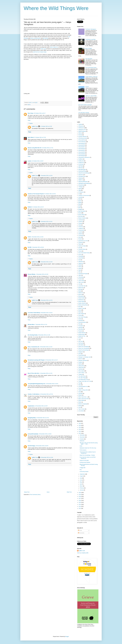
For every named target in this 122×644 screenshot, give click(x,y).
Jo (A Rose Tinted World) (34, 313)
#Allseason (81, 126)
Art (79, 194)
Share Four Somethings (84, 348)
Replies (31, 123)
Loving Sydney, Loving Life (91, 77)
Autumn (87, 87)
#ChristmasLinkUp (83, 138)
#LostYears (81, 164)
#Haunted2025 (82, 156)
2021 (80, 433)
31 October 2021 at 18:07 (38, 161)
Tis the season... (83, 450)
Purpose (80, 331)
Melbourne (81, 293)
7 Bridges (81, 187)
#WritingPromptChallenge (84, 183)
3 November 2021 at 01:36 (42, 274)
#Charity (80, 135)
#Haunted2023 (82, 152)
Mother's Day (81, 308)
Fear (79, 248)
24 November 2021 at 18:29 (45, 434)
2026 (80, 423)
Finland (80, 251)
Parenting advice (82, 322)
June (81, 480)
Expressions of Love (83, 241)
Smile (81, 446)
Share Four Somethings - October (87, 455)
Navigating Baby (32, 418)
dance (80, 237)
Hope (80, 270)
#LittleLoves (81, 161)
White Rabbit (81, 400)
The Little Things (82, 378)
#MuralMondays (82, 170)
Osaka (80, 319)
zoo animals (81, 411)
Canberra (80, 222)
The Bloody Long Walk (90, 39)
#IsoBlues (81, 159)
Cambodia (81, 220)
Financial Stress (82, 249)
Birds (80, 208)
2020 (80, 493)
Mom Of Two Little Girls (33, 373)
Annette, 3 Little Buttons (34, 394)
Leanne (30, 161)
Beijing (80, 202)
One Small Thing (82, 317)
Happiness (81, 263)
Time (79, 383)
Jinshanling (81, 277)
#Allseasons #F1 (82, 130)
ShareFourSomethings (83, 350)
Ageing (29, 105)
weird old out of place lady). (40, 52)
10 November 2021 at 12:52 (46, 347)
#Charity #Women (82, 136)
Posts (80, 530)
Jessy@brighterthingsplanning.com (36, 384)
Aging (80, 190)
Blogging (80, 209)
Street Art (80, 359)
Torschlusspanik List (83, 387)
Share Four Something (83, 347)
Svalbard (80, 362)
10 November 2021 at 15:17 (51, 360)
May (81, 482)
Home (48, 492)
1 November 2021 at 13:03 (46, 176)
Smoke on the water (84, 460)
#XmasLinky (81, 185)
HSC (79, 272)
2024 (80, 427)
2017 (80, 498)
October (82, 439)
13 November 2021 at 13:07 (41, 406)
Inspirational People (83, 274)
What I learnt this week (83, 399)
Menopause (81, 296)
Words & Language (83, 404)
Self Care (80, 341)
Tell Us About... (82, 373)
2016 (80, 501)
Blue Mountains (82, 211)
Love (79, 284)
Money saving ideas (83, 305)
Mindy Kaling (81, 301)
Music (80, 310)
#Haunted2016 (82, 145)
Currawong (81, 235)
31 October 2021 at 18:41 (50, 194)
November (82, 437)
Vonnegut (81, 393)
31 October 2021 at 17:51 (47, 148)
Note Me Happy (31, 446)
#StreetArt (81, 175)
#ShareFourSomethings (84, 173)
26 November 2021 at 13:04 (47, 457)
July (81, 478)
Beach (80, 201)
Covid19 (80, 232)
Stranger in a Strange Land (84, 357)
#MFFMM (81, 166)
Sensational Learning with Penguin (36, 360)
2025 (80, 425)
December (82, 435)
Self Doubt (81, 343)
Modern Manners (82, 303)
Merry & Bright (89, 48)
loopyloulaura (31, 406)
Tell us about (81, 371)
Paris (80, 324)
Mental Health (82, 298)
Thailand (80, 374)
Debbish (30, 207)
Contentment (81, 230)
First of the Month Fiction (91, 68)
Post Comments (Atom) (35, 495)
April (81, 484)
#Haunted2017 (82, 147)
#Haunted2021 (82, 150)
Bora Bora (81, 216)
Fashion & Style (82, 246)
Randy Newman (82, 333)
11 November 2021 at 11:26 (46, 373)
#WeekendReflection (83, 182)
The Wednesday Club (83, 380)
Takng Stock (81, 367)
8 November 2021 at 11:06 (44, 335)
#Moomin (80, 168)
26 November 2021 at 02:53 (42, 446)
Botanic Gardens (82, 218)
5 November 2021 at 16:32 (46, 313)
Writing (80, 406)
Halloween (81, 261)
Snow (80, 354)
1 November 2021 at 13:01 (46, 222)
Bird (79, 206)
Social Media (81, 355)
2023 (80, 429)
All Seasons (81, 192)
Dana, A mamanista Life (33, 347)
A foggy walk (82, 468)
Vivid (79, 392)
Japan (80, 275)
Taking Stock (81, 366)
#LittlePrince (81, 163)
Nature (80, 312)
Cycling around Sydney (85, 462)
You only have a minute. (84, 113)
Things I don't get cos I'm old (85, 381)
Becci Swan (31, 113)
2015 (80, 502)
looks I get (43, 49)
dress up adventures (35, 38)
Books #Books (82, 215)
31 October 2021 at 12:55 (46, 126)
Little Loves (81, 282)
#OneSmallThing (82, 171)
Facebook (81, 242)
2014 (80, 505)
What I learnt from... (83, 397)
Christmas (81, 227)
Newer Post (27, 492)
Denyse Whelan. (32, 274)
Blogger (67, 637)
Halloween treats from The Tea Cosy (88, 448)
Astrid (29, 237)
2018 (80, 497)
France (80, 255)
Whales (80, 395)
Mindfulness (81, 300)
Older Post (69, 492)
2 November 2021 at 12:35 (46, 262)
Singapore (81, 352)
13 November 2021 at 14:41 (43, 418)
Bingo (80, 204)
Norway (80, 315)
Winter (80, 402)
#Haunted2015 (82, 143)
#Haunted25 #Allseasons (84, 157)
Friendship (81, 256)
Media (80, 291)
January (82, 490)
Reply (29, 120)
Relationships (81, 334)
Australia (80, 197)
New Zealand (81, 314)
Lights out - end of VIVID (91, 96)
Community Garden (84, 472)
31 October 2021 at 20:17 (38, 207)
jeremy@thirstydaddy (33, 434)
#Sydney (80, 178)
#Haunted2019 (82, 149)
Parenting (81, 321)
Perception (81, 326)
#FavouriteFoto (82, 140)
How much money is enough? (85, 105)
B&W (80, 199)
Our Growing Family (33, 335)
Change (80, 223)
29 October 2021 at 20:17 (40, 113)
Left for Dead (81, 281)
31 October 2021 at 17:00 (40, 137)
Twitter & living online (83, 390)
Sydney (80, 364)
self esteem (81, 345)
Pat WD (30, 247)
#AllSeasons (81, 128)
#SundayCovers (82, 176)
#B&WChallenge (82, 131)
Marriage (80, 289)
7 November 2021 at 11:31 (41, 325)
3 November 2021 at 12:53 (46, 300)
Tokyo (80, 385)
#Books (80, 133)
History (80, 267)
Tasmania (81, 369)
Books (80, 213)
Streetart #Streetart (83, 360)
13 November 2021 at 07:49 (46, 394)
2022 (80, 431)
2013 (80, 506)
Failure (80, 244)
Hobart (80, 268)
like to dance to (54, 47)
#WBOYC (81, 180)
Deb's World (31, 137)
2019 (80, 495)
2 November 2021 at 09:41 (38, 247)
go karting (45, 38)
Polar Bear (81, 329)
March (81, 486)
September (83, 474)
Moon (80, 307)
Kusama (80, 279)
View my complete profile (83, 553)
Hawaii (80, 265)
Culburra (80, 234)
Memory (80, 295)
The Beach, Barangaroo (91, 29)
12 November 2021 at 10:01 (52, 384)
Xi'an (79, 407)
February (82, 488)
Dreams (80, 239)
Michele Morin (31, 325)
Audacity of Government (84, 196)
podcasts (80, 327)
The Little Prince (82, 376)
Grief (79, 260)
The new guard (89, 59)
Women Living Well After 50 (34, 148)
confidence (81, 229)
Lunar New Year (82, 286)
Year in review (82, 409)
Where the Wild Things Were (56, 8)
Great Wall (81, 258)
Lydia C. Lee (35, 126)
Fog (81, 470)
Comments (81, 533)
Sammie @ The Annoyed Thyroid (36, 194)
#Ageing (80, 124)
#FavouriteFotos (82, 142)
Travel (80, 388)
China (80, 225)
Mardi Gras (81, 288)
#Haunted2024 (82, 154)
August (82, 476)
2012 (80, 508)
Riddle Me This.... (82, 336)
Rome (80, 338)
